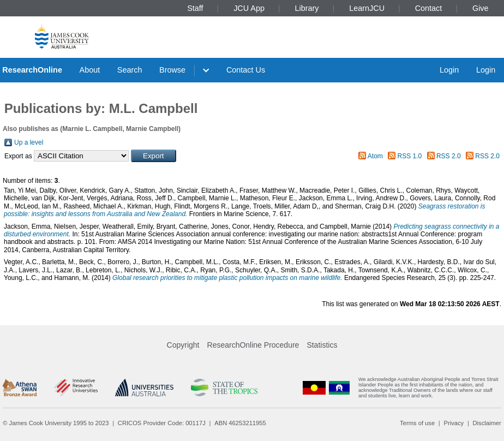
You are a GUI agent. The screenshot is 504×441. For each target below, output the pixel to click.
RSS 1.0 (410, 156)
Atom (375, 156)
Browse (172, 70)
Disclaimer (487, 423)
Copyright (183, 345)
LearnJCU (367, 8)
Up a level (29, 142)
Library (307, 8)
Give (481, 8)
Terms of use (417, 423)
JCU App (249, 8)
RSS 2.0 (449, 156)
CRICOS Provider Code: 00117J (162, 423)
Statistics (322, 345)
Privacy (454, 423)
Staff (195, 8)
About (90, 70)
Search (130, 70)
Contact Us (246, 70)
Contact (429, 8)
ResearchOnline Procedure (253, 345)
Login (449, 70)
